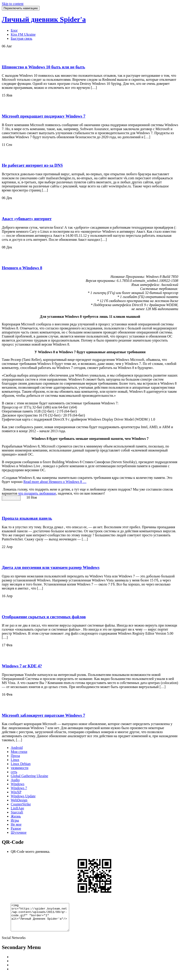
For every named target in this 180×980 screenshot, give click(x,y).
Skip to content (13, 4)
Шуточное (19, 832)
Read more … (55, 482)
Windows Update (23, 796)
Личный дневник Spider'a (44, 19)
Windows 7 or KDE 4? (22, 666)
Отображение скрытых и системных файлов (44, 617)
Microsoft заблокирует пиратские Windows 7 (43, 715)
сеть (14, 772)
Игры (15, 820)
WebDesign (19, 800)
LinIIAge (17, 808)
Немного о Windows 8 (22, 268)
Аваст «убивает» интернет (27, 219)
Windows (18, 784)
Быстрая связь (21, 38)
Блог (14, 30)
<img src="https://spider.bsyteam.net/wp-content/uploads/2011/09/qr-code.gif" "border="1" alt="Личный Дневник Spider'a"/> (43, 920)
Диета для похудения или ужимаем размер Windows (51, 567)
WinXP (16, 792)
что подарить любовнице (37, 493)
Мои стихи (19, 752)
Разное (16, 828)
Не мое (16, 824)
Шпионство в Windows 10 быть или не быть (43, 67)
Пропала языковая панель (27, 518)
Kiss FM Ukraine (23, 34)
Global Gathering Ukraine (29, 776)
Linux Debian (21, 764)
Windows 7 (19, 788)
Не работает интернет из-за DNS (32, 165)
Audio (15, 780)
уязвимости (20, 768)
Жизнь (16, 816)
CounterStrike (21, 804)
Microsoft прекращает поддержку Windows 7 (44, 116)
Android (17, 748)
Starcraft (17, 812)
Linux (15, 760)
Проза (15, 756)
